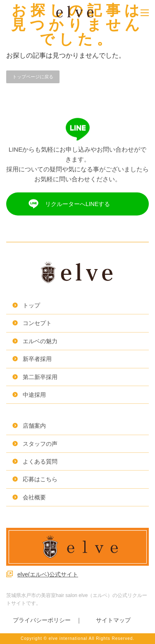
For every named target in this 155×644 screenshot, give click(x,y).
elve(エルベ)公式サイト (48, 574)
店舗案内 (34, 426)
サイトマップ (113, 620)
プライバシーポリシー (42, 620)
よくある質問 (40, 461)
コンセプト (37, 323)
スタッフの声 (40, 444)
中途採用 (34, 395)
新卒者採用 (37, 359)
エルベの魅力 (40, 341)
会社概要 (34, 497)
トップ (31, 305)
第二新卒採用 (40, 377)
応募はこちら (40, 479)
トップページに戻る (33, 77)
